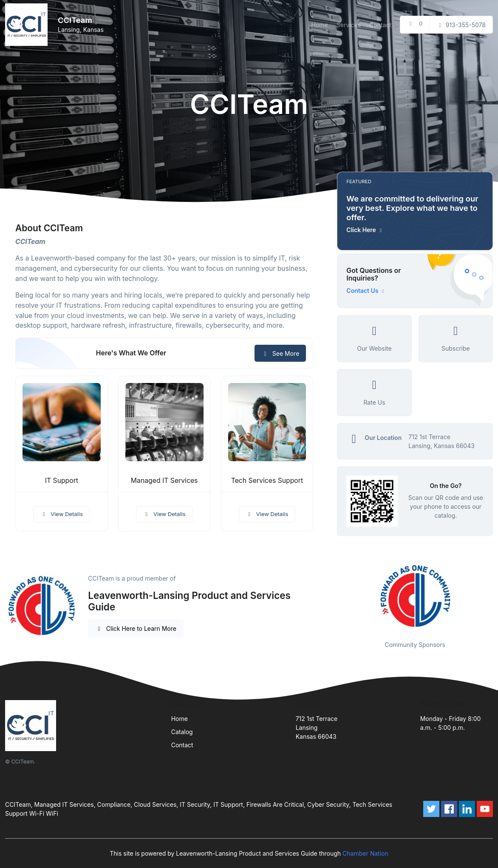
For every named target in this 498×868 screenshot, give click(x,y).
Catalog (182, 732)
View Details (62, 514)
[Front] (28, 25)
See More (280, 353)
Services (349, 25)
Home (320, 25)
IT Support (62, 481)
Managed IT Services (164, 481)
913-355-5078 (461, 25)
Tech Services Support (267, 481)
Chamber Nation (365, 853)
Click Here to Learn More (136, 628)
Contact (380, 25)
